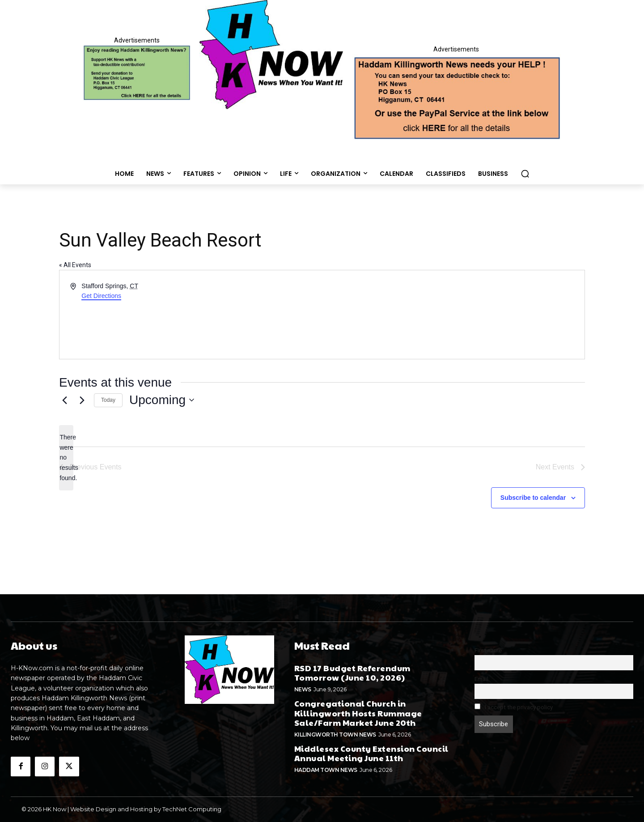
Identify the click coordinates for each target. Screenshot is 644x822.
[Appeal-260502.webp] (456, 97)
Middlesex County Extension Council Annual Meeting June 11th (371, 753)
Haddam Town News (326, 770)
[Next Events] (82, 400)
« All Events (75, 265)
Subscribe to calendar (533, 498)
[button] (525, 174)
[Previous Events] (64, 400)
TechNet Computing (192, 809)
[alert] (66, 458)
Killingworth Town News (335, 735)
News (303, 689)
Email (481, 679)
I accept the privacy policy (514, 707)
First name (488, 650)
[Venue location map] (453, 315)
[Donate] (137, 73)
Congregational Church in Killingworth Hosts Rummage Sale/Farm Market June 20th (358, 713)
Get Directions (101, 296)
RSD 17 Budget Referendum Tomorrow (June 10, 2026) (352, 673)
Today (108, 400)
